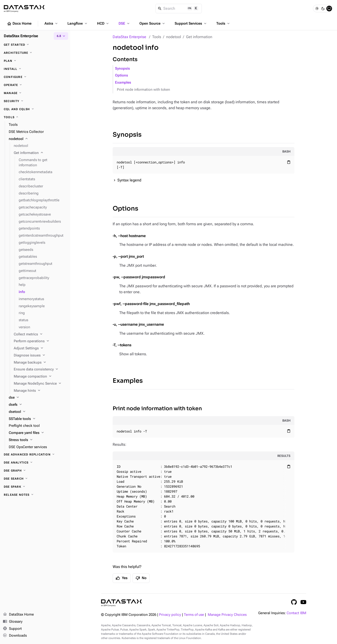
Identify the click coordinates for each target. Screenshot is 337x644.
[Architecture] (35, 53)
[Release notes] (35, 495)
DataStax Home (18, 615)
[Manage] (35, 93)
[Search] (179, 9)
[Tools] (35, 117)
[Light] (317, 9)
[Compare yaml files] (38, 433)
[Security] (35, 101)
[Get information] (40, 153)
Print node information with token (143, 90)
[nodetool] (38, 139)
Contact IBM (296, 613)
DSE (124, 23)
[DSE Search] (35, 479)
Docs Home (19, 24)
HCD (103, 23)
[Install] (35, 69)
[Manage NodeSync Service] (40, 384)
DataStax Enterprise (129, 37)
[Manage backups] (40, 363)
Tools (223, 23)
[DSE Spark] (35, 487)
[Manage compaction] (40, 377)
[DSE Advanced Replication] (35, 455)
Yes (122, 578)
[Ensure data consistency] (40, 369)
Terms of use (194, 615)
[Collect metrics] (40, 334)
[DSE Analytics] (35, 463)
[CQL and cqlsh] (35, 109)
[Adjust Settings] (40, 348)
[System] (329, 9)
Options (122, 75)
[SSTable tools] (38, 419)
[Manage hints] (40, 391)
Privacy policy (170, 615)
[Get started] (35, 45)
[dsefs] (38, 405)
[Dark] (323, 9)
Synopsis (122, 69)
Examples (123, 83)
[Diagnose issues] (40, 356)
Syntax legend (129, 180)
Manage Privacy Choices (227, 615)
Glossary (13, 622)
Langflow (78, 23)
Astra (51, 23)
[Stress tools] (38, 440)
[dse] (38, 398)
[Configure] (35, 77)
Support (12, 629)
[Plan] (35, 61)
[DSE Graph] (35, 471)
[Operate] (35, 85)
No (141, 578)
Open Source (153, 23)
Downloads (15, 636)
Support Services (191, 23)
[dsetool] (38, 412)
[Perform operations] (40, 341)
